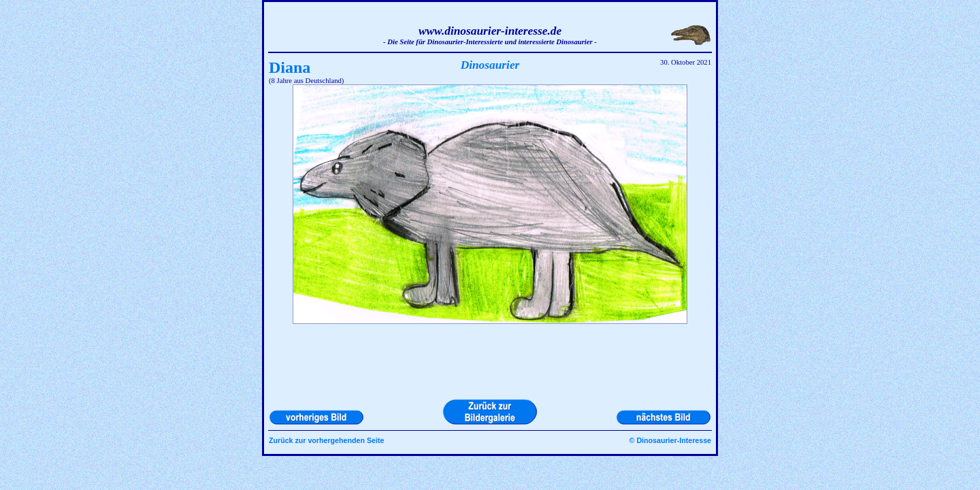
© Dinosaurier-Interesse (670, 440)
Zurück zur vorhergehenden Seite (326, 440)
